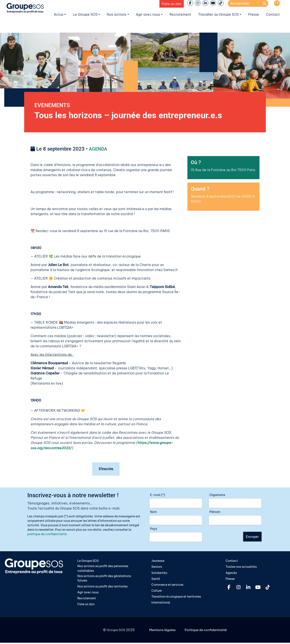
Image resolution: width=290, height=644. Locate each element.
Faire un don (172, 4)
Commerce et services (167, 586)
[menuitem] (277, 3)
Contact (273, 14)
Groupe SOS (115, 631)
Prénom (215, 512)
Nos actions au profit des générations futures (104, 579)
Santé (156, 579)
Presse (254, 14)
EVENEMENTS (53, 106)
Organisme (217, 495)
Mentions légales (163, 631)
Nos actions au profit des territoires (102, 587)
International (161, 604)
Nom (153, 512)
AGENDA (99, 150)
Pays (154, 529)
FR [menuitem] (277, 3)
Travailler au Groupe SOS (218, 14)
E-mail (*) (158, 495)
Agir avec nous (148, 14)
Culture (157, 591)
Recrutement (180, 14)
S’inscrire (106, 469)
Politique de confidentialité (208, 631)
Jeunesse (158, 561)
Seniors (157, 567)
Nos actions (117, 14)
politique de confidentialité (47, 535)
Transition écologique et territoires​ (176, 598)
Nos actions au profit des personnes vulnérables (103, 569)
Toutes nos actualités (241, 567)
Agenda (231, 573)
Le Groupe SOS (85, 14)
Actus (59, 14)
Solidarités (159, 573)
